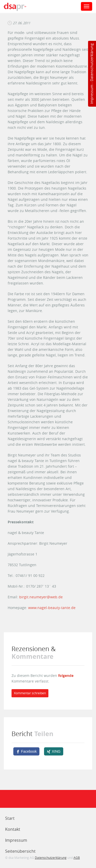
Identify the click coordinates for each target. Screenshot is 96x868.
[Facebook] (26, 751)
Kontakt (13, 829)
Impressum (92, 94)
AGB (77, 858)
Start (10, 818)
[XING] (54, 751)
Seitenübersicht (20, 851)
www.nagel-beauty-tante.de (52, 608)
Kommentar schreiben (30, 693)
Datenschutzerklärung (92, 62)
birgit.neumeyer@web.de (41, 597)
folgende (66, 675)
